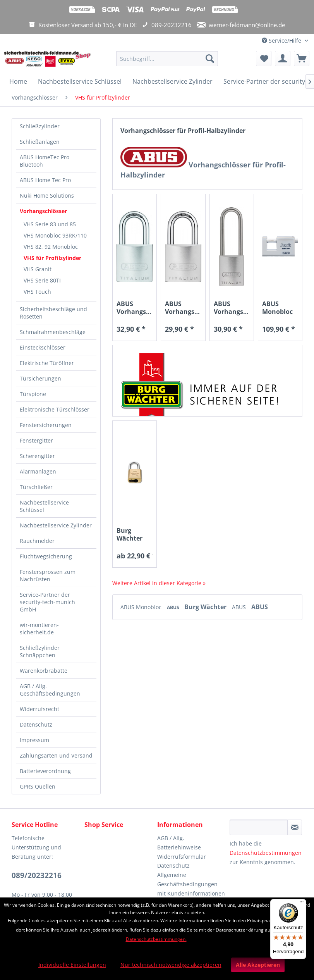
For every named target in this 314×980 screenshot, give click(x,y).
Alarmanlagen (38, 471)
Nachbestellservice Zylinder (56, 525)
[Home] (18, 81)
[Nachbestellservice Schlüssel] (80, 81)
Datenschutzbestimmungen (266, 853)
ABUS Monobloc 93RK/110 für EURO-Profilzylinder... (280, 308)
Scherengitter (37, 456)
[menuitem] (167, 62)
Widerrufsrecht (39, 709)
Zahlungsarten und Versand (56, 755)
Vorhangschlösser (43, 211)
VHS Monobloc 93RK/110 (55, 235)
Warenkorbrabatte (44, 671)
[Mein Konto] (283, 59)
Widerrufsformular (182, 857)
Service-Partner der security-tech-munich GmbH (47, 602)
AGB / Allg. (171, 838)
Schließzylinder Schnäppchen (40, 651)
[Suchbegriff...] (167, 59)
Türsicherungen (40, 378)
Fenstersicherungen (46, 425)
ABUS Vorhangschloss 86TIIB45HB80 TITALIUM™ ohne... (232, 308)
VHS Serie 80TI (42, 280)
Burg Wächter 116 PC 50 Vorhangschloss (135, 534)
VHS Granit (38, 269)
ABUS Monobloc (142, 607)
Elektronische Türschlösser (55, 409)
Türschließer (36, 487)
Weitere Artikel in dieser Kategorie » (159, 583)
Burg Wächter (206, 607)
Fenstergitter (36, 440)
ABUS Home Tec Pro (45, 180)
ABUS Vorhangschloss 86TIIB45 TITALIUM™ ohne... (183, 308)
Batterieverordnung (45, 771)
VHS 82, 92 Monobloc (51, 247)
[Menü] (302, 904)
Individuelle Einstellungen (72, 965)
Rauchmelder (37, 541)
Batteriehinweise (179, 847)
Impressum (34, 740)
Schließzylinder (40, 126)
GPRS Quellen (38, 786)
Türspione (33, 394)
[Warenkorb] (302, 59)
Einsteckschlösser (43, 347)
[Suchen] (210, 59)
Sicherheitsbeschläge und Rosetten (53, 313)
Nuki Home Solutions (47, 195)
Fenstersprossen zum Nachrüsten (48, 575)
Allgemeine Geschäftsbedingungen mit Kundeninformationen (191, 884)
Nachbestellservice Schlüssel (44, 506)
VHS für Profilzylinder (52, 258)
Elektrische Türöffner (47, 363)
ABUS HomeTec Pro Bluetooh (45, 161)
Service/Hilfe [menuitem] (282, 40)
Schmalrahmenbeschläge (53, 332)
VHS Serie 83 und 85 (50, 224)
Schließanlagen (40, 142)
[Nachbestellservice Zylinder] (172, 81)
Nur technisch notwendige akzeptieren (171, 965)
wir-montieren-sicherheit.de (39, 629)
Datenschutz (36, 724)
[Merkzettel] (264, 59)
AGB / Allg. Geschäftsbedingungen (50, 690)
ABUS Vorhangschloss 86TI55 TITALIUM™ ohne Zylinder (135, 308)
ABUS (174, 607)
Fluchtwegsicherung (46, 556)
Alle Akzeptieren (258, 965)
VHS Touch (37, 292)
